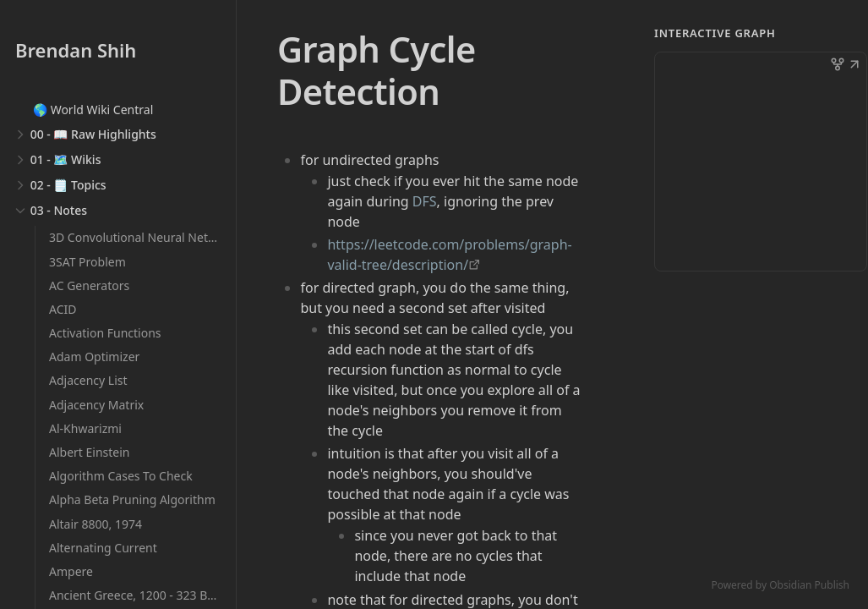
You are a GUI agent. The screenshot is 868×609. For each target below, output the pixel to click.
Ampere (71, 571)
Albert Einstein (90, 452)
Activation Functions (105, 333)
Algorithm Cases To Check (121, 476)
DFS (425, 201)
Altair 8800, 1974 (96, 524)
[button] (854, 66)
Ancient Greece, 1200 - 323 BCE (135, 595)
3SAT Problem (87, 262)
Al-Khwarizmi (85, 428)
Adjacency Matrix (96, 405)
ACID (63, 309)
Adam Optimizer (94, 357)
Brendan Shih (76, 50)
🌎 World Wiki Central (93, 110)
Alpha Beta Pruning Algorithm (132, 499)
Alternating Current (103, 548)
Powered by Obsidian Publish (780, 585)
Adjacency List (88, 380)
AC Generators (89, 285)
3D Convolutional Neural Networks (145, 237)
